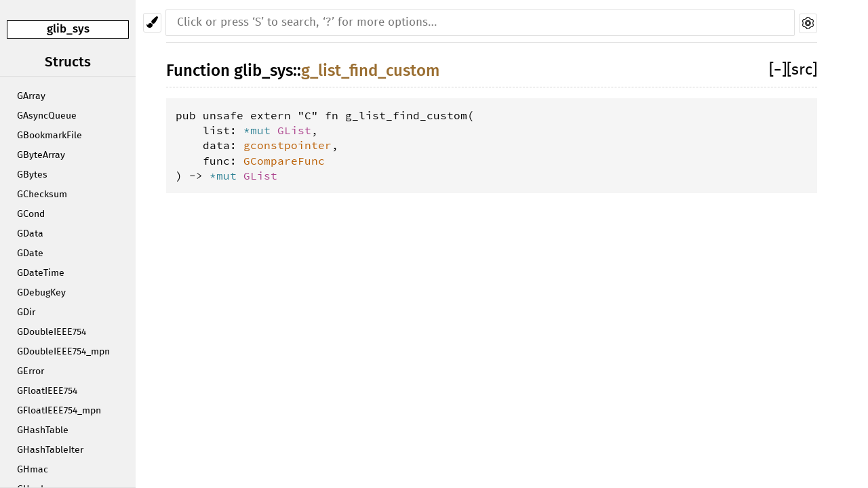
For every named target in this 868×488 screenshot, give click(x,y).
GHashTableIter (50, 450)
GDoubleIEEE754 (52, 332)
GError (31, 371)
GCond (31, 214)
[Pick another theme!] (152, 23)
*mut (260, 130)
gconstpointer (288, 145)
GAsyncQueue (47, 116)
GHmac (33, 470)
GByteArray (41, 155)
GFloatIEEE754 (47, 391)
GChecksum (42, 195)
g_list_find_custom (370, 70)
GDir (26, 312)
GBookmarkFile (50, 136)
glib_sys (68, 29)
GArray (31, 96)
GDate (30, 253)
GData (30, 234)
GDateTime (41, 273)
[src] (802, 70)
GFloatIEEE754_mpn (59, 411)
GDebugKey (41, 293)
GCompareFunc (284, 161)
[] (778, 70)
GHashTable (43, 430)
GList (294, 130)
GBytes (32, 175)
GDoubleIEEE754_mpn (63, 352)
